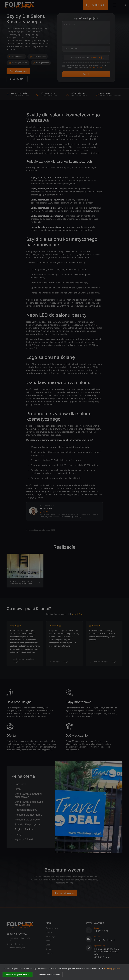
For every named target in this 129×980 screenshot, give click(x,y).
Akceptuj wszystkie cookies (18, 975)
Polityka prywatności (113, 968)
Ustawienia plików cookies (48, 975)
